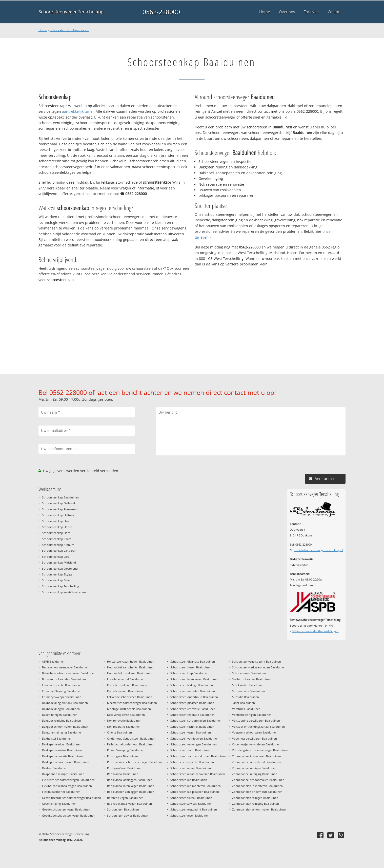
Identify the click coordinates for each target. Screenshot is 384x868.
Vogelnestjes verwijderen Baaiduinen (256, 744)
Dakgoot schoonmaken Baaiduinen (65, 727)
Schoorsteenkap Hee (55, 521)
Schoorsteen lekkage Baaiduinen (192, 685)
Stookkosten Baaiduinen (248, 685)
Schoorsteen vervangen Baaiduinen (194, 744)
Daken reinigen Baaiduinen (60, 715)
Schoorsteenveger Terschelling (71, 12)
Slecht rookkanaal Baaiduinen (252, 679)
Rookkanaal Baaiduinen (123, 774)
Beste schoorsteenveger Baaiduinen (65, 667)
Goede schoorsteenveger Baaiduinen (66, 809)
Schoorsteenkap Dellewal (58, 503)
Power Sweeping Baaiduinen (126, 750)
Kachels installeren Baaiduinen (127, 685)
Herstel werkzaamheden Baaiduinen (131, 661)
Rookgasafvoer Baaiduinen (125, 768)
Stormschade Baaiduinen (248, 691)
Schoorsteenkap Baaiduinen (69, 30)
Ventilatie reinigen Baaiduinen (252, 715)
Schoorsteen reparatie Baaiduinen (193, 715)
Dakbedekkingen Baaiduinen (61, 709)
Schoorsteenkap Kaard (57, 539)
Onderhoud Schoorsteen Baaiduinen (131, 738)
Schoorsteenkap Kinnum (58, 545)
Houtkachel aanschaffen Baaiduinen (131, 667)
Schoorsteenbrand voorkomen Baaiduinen (198, 756)
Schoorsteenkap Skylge (57, 574)
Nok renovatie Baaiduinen (124, 720)
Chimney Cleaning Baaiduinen (62, 691)
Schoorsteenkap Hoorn (57, 527)
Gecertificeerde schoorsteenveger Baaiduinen (72, 798)
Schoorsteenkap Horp (56, 533)
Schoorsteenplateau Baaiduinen (191, 798)
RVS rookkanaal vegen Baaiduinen (129, 804)
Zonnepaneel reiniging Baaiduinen (255, 774)
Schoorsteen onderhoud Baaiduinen (194, 697)
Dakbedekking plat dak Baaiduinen (65, 703)
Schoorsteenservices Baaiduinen (191, 804)
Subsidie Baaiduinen (246, 697)
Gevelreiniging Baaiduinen (59, 804)
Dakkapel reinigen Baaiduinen (62, 744)
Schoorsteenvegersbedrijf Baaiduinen (257, 661)
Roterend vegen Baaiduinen (125, 798)
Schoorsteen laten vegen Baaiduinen (194, 679)
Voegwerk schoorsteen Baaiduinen (255, 732)
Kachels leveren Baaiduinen (125, 691)
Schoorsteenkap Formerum (60, 509)
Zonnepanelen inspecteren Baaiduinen (257, 786)
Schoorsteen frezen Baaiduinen (191, 667)
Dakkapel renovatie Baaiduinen (63, 756)
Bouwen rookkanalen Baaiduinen (64, 679)
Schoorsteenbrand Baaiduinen (190, 750)
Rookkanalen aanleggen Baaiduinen (131, 792)
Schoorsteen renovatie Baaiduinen (193, 709)
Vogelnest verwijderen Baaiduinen (255, 738)
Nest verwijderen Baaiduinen (126, 715)
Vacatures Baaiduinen (246, 709)
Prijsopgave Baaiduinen (123, 756)
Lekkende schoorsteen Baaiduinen (130, 697)
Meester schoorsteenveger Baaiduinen (132, 703)
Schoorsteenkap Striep (57, 580)
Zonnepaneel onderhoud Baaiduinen (256, 762)
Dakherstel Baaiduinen (57, 738)
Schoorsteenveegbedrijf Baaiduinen (194, 809)
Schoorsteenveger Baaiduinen (190, 815)
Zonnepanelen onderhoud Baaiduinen (257, 792)
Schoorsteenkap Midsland (59, 562)
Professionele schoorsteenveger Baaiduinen (136, 762)
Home (43, 30)
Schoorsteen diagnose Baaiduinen (193, 661)
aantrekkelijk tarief (78, 111)
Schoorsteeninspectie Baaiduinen (192, 762)
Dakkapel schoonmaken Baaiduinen (66, 762)
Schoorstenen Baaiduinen (249, 673)
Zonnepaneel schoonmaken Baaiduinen (258, 780)
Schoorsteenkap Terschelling (60, 586)
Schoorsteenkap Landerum (60, 551)
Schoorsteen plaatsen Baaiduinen (192, 703)
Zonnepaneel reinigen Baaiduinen (254, 768)
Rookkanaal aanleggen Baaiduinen (130, 780)
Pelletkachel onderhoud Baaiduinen (131, 744)
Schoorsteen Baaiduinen (123, 809)
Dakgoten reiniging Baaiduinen (62, 732)
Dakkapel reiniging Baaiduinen (62, 750)
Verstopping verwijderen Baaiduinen (256, 720)
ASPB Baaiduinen (53, 661)
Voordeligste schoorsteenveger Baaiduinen (260, 750)
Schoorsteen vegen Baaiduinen (191, 732)
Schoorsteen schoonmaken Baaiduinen (196, 720)
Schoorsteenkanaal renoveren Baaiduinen (198, 774)
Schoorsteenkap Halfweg (58, 515)
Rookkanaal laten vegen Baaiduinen (131, 786)
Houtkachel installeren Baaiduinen (130, 673)
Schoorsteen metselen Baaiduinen (193, 691)
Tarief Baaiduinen (244, 703)
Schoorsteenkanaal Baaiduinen (191, 768)
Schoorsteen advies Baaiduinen (128, 815)
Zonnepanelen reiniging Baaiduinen (256, 804)
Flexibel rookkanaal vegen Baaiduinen (67, 786)
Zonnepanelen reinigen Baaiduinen (255, 798)
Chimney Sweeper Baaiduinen (62, 697)
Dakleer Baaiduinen (55, 768)
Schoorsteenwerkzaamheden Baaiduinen (259, 667)
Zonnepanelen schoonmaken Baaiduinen (259, 809)
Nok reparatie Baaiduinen (124, 727)
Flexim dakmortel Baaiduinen (61, 792)
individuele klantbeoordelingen (315, 631)
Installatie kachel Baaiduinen (126, 679)
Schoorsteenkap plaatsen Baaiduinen (195, 792)
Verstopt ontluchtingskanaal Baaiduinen (258, 727)
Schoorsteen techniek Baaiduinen (192, 727)
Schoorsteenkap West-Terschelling (64, 592)
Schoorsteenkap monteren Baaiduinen (196, 786)
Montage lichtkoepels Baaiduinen (129, 709)
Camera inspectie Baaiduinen (61, 685)
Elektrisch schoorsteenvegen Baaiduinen (68, 780)
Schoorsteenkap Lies (55, 557)
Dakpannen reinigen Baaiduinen (63, 774)
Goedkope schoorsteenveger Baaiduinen (69, 815)
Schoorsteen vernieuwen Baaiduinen (194, 738)
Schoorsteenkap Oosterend (60, 568)
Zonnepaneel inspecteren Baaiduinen (257, 756)
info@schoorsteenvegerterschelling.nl (318, 550)
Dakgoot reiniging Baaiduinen (62, 720)
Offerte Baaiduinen (119, 732)
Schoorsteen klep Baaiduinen (189, 673)
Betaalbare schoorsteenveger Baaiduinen (69, 673)
